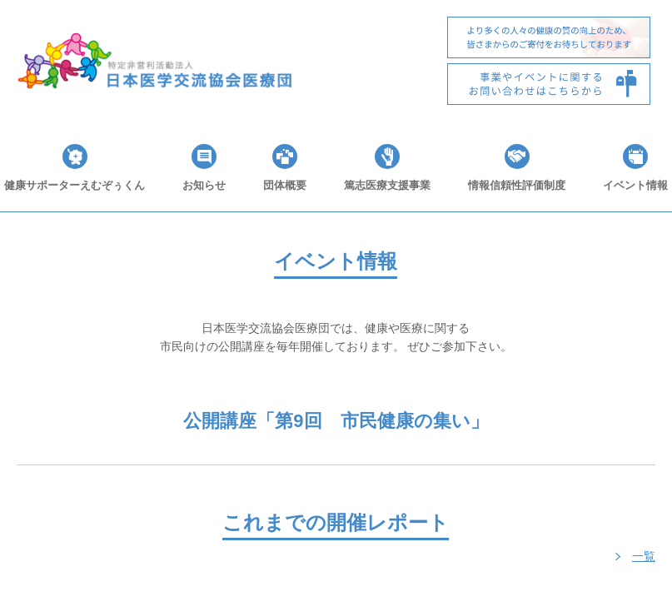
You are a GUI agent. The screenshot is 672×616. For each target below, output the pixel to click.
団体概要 (285, 185)
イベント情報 (635, 185)
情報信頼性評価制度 (517, 185)
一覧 (644, 556)
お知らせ (204, 185)
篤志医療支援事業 (387, 185)
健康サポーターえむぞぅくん (75, 185)
